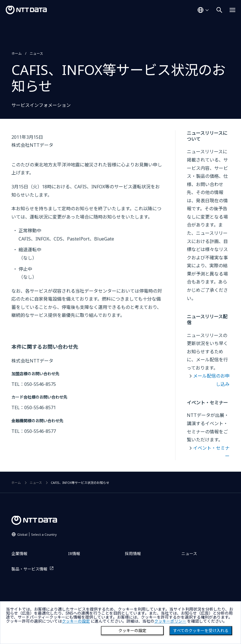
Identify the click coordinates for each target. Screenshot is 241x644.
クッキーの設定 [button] (76, 621)
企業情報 (19, 554)
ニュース (36, 53)
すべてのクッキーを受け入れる (201, 631)
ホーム (17, 53)
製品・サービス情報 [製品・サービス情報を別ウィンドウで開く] (29, 569)
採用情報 (133, 554)
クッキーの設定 (132, 631)
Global (37, 534)
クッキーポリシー (170, 621)
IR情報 (74, 554)
